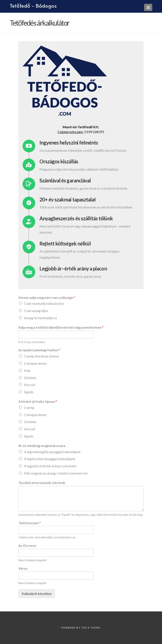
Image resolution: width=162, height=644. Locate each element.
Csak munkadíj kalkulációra (44, 303)
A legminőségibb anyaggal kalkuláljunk (52, 452)
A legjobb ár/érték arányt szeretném (50, 466)
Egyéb (29, 392)
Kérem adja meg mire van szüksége (47, 297)
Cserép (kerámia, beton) (41, 356)
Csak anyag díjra (36, 311)
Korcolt (30, 385)
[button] (148, 7)
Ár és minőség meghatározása (42, 446)
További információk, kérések (42, 483)
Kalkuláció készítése (37, 594)
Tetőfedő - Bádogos (33, 6)
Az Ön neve (27, 545)
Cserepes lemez (35, 363)
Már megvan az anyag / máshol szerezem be (56, 473)
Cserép (29, 407)
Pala (27, 370)
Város (23, 568)
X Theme (94, 628)
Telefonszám (30, 523)
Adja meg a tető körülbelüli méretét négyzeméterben (61, 327)
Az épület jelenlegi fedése (39, 350)
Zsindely (30, 378)
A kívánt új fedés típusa (38, 401)
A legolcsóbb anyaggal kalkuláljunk (50, 459)
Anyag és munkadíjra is (40, 318)
